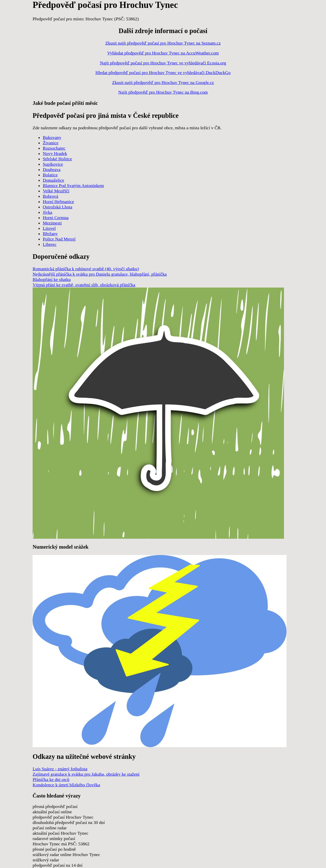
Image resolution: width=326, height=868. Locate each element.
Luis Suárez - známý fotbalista (60, 769)
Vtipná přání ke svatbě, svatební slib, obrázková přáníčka (84, 285)
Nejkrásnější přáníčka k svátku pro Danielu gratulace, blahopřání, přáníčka (100, 274)
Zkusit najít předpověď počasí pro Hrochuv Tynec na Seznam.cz (163, 43)
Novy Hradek (55, 153)
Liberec (50, 244)
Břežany (50, 234)
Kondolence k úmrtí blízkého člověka (66, 785)
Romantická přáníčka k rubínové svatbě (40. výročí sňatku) (86, 269)
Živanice (51, 143)
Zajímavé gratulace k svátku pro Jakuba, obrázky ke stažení (86, 774)
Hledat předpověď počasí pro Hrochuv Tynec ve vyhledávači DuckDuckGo (163, 73)
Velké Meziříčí (56, 191)
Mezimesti (52, 223)
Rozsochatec (54, 148)
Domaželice (53, 180)
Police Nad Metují (59, 239)
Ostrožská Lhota (58, 207)
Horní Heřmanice (58, 202)
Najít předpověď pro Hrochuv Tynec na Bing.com (163, 92)
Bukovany (52, 137)
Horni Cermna (56, 218)
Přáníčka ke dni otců (51, 779)
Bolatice (50, 175)
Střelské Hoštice (57, 159)
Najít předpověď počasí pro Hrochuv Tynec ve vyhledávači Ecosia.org (163, 63)
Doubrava (52, 169)
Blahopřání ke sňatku (52, 279)
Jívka (47, 212)
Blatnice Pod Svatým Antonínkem (73, 186)
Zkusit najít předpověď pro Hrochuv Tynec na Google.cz (163, 82)
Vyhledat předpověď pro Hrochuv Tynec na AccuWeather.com (163, 53)
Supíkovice (53, 164)
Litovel (49, 228)
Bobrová (51, 196)
